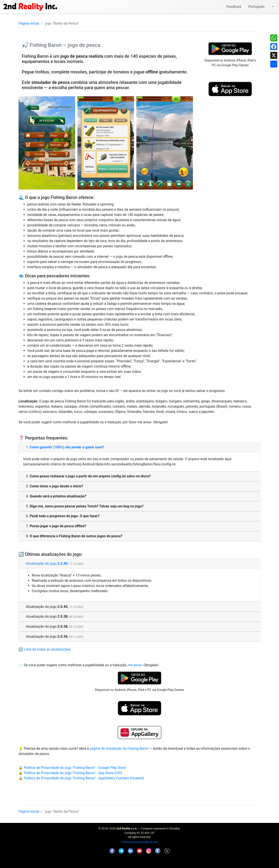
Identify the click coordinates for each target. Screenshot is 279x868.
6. (63, 516)
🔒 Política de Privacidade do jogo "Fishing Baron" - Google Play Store (72, 768)
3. (55, 486)
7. (56, 526)
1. (65, 447)
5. (85, 506)
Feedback (234, 7)
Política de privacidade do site (139, 842)
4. (56, 496)
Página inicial (29, 23)
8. (74, 536)
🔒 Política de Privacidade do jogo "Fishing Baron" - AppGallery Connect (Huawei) (81, 778)
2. (88, 476)
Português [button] (260, 7)
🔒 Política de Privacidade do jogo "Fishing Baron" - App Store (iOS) (70, 773)
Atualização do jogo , (54, 564)
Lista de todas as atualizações (47, 649)
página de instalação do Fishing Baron (119, 748)
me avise (135, 665)
